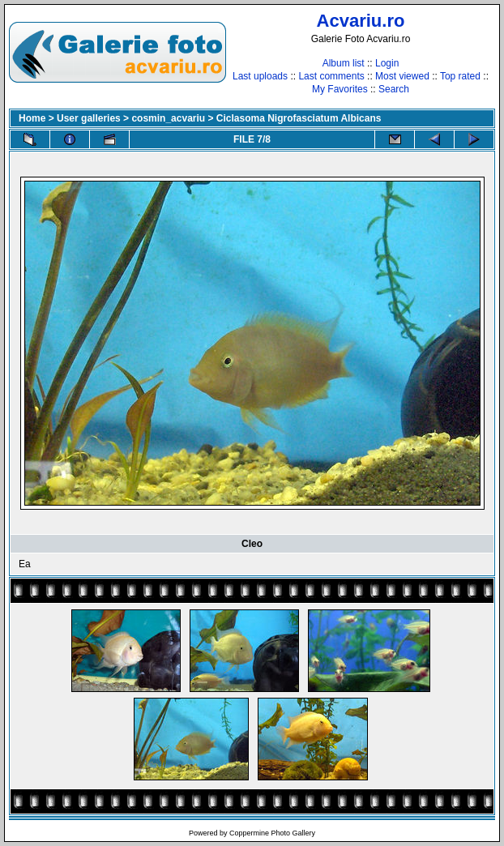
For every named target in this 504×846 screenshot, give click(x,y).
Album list (344, 63)
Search (394, 89)
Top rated (460, 76)
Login (387, 63)
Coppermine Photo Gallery (272, 833)
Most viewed (402, 76)
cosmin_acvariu (168, 118)
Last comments (331, 76)
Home (32, 118)
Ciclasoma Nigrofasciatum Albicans (299, 118)
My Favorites (340, 89)
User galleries (89, 118)
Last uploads (260, 76)
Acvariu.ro (361, 21)
